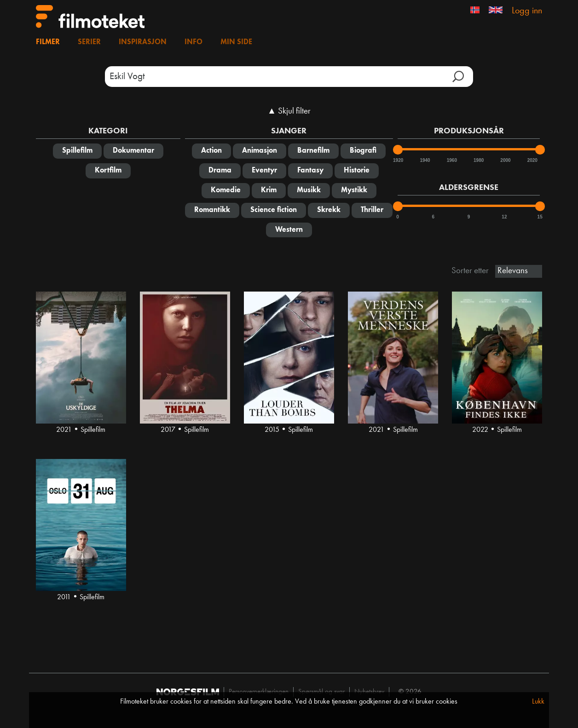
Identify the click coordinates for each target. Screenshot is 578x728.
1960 (451, 160)
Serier (89, 42)
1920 (398, 160)
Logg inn (527, 11)
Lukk (538, 702)
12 (504, 217)
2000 (505, 160)
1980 (478, 160)
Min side (236, 42)
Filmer (48, 42)
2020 (532, 160)
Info (194, 42)
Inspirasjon (143, 42)
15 (540, 217)
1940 (424, 160)
